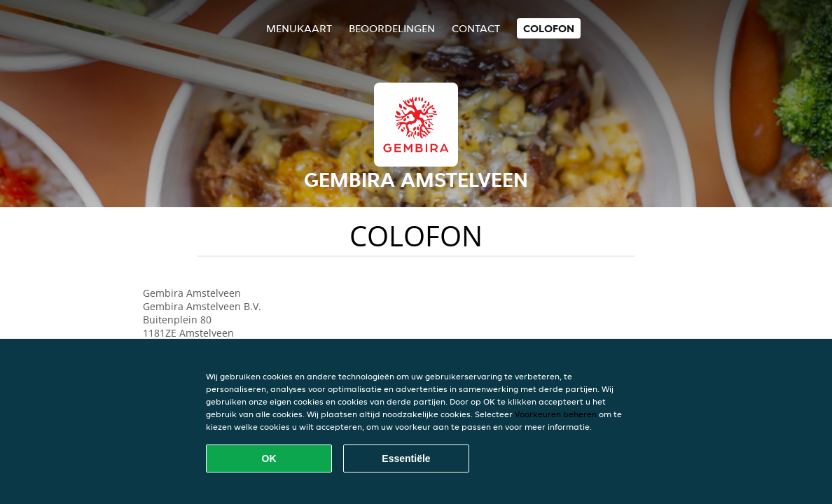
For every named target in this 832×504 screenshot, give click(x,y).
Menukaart (299, 28)
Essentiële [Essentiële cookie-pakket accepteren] (406, 458)
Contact (476, 28)
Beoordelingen (392, 28)
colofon (549, 28)
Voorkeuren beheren (556, 414)
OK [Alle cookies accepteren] (269, 458)
